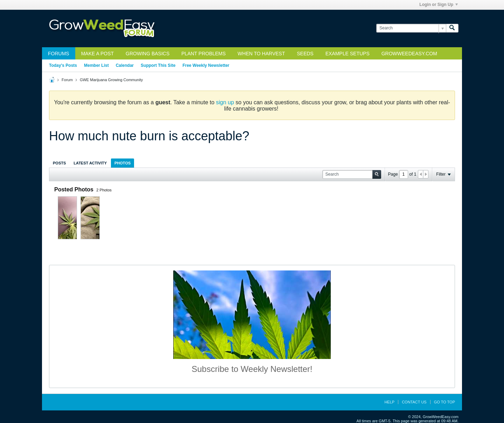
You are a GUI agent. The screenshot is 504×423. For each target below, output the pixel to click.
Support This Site (158, 65)
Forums (59, 54)
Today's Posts (63, 65)
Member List (96, 65)
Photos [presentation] (122, 163)
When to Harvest (261, 54)
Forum (67, 80)
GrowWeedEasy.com (409, 54)
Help (389, 402)
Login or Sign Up (439, 5)
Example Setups (348, 54)
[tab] (59, 163)
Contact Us (414, 402)
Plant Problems (204, 54)
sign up (225, 102)
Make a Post (97, 54)
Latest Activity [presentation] (90, 163)
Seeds (305, 54)
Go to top (444, 402)
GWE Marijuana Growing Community (111, 80)
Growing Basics (148, 54)
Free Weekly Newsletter (206, 65)
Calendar (125, 65)
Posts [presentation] (59, 163)
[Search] (411, 28)
